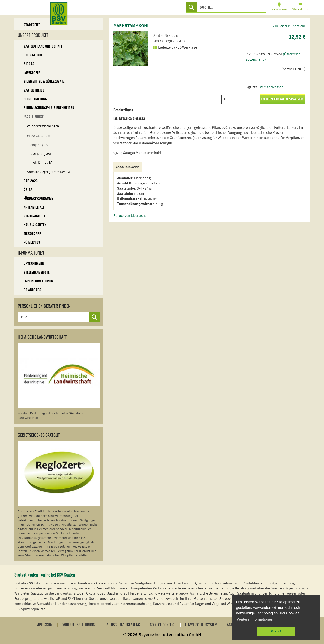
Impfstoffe (32, 73)
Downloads (32, 290)
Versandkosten (272, 87)
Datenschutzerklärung (122, 625)
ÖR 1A (28, 190)
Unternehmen (34, 264)
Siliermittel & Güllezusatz (44, 82)
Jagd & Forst (34, 117)
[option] (131, 49)
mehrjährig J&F (41, 163)
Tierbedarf (32, 234)
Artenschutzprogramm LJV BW (49, 172)
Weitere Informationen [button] (255, 619)
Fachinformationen (38, 281)
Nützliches (32, 243)
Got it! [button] (276, 631)
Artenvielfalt (34, 207)
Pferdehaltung (35, 99)
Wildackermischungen (43, 126)
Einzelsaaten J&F (39, 136)
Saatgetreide (34, 90)
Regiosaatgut (34, 216)
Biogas (29, 64)
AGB (230, 625)
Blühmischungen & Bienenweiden (49, 108)
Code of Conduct (163, 625)
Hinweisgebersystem (201, 625)
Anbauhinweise (127, 167)
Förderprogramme (38, 199)
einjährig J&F (40, 145)
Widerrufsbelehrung (79, 625)
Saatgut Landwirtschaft (43, 47)
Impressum (44, 625)
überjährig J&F (41, 154)
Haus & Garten (35, 225)
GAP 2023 (31, 181)
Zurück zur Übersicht (289, 26)
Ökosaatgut (33, 55)
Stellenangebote (37, 273)
